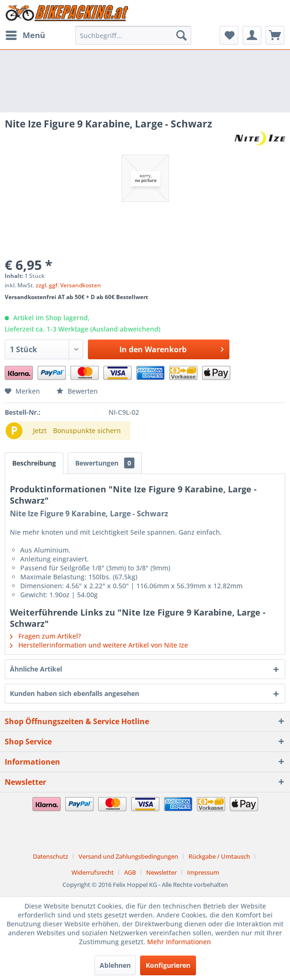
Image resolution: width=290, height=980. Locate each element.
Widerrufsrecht (93, 872)
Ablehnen (115, 965)
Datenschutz (51, 856)
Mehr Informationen (179, 942)
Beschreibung (34, 463)
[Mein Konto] (252, 35)
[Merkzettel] (229, 35)
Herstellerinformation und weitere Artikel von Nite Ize (99, 645)
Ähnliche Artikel (36, 669)
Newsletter (161, 872)
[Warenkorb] (275, 35)
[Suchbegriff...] (133, 35)
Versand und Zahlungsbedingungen (128, 856)
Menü (25, 34)
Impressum (203, 872)
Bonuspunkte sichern (87, 431)
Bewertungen (105, 463)
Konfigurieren (168, 965)
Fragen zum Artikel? (45, 636)
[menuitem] (25, 35)
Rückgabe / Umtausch (219, 856)
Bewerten (77, 391)
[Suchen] (181, 35)
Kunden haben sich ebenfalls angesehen (74, 693)
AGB (130, 872)
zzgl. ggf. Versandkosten (68, 285)
